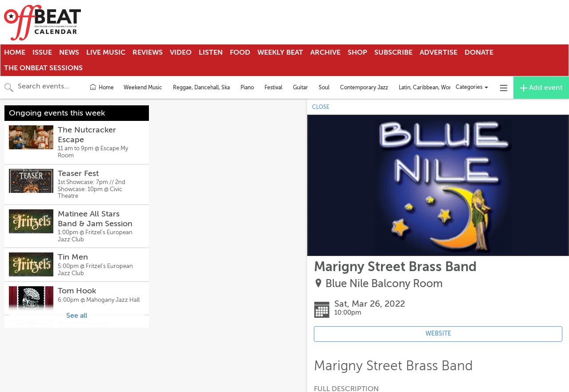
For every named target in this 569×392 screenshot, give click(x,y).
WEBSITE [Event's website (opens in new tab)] (438, 334)
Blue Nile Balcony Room (384, 284)
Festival (273, 88)
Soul (324, 88)
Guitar (301, 88)
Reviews (148, 52)
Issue (42, 52)
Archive (325, 52)
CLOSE (321, 107)
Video (181, 52)
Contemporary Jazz (364, 88)
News (69, 52)
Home (15, 52)
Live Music (106, 52)
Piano (247, 88)
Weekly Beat (280, 52)
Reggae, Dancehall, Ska (201, 88)
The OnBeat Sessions (43, 68)
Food (240, 52)
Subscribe (393, 52)
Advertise (439, 52)
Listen (211, 52)
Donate (479, 52)
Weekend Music (143, 88)
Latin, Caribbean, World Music (435, 88)
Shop (357, 52)
